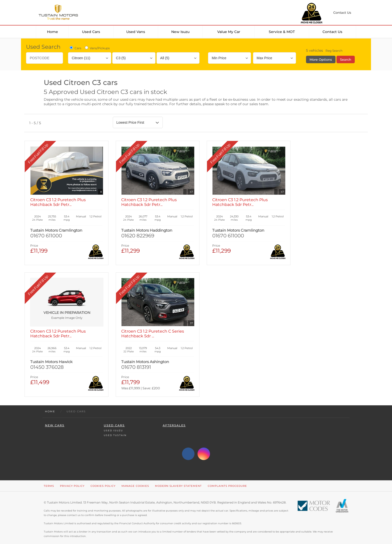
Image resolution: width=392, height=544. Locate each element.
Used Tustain (115, 429)
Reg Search (334, 51)
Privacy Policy (72, 480)
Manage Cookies (135, 480)
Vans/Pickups (97, 48)
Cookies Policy (103, 480)
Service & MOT (282, 32)
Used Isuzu (113, 425)
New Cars (55, 420)
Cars (75, 48)
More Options (321, 59)
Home (52, 32)
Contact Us (332, 32)
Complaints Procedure (227, 480)
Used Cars (91, 32)
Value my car (229, 32)
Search (346, 59)
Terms (49, 480)
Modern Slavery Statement (178, 480)
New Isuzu (180, 32)
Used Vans (136, 32)
